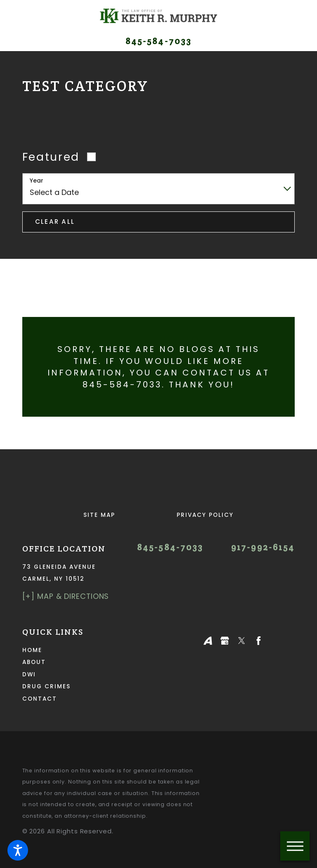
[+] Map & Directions (66, 596)
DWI (29, 674)
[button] (18, 850)
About (34, 662)
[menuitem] (84, 650)
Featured (51, 157)
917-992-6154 (263, 548)
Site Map (99, 515)
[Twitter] (242, 641)
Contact (40, 699)
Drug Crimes (46, 686)
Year (37, 181)
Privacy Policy (205, 515)
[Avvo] (208, 641)
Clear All (55, 222)
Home (32, 650)
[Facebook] (259, 641)
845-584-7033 (158, 41)
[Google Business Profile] (225, 641)
